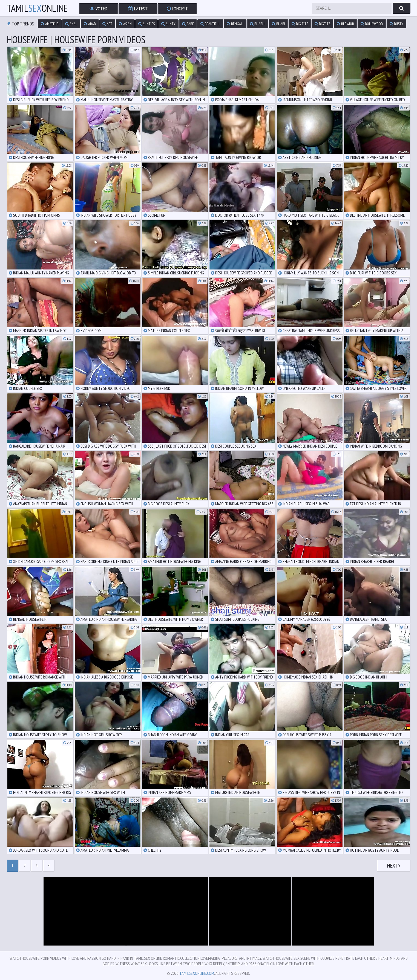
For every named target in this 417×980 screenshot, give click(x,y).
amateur (50, 24)
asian (125, 24)
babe (188, 24)
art (107, 24)
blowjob (345, 24)
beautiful (210, 24)
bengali (235, 24)
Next (394, 866)
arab (90, 24)
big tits (300, 24)
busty (396, 24)
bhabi (278, 24)
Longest (177, 9)
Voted (98, 9)
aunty (168, 24)
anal (71, 24)
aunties (146, 24)
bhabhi (258, 24)
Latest (138, 9)
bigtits (322, 24)
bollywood (372, 24)
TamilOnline (37, 8)
